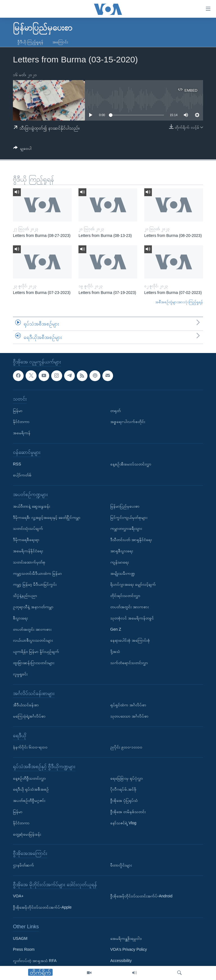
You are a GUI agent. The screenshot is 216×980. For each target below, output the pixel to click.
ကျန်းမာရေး (120, 562)
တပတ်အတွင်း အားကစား (32, 629)
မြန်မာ (18, 411)
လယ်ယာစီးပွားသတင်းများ (33, 640)
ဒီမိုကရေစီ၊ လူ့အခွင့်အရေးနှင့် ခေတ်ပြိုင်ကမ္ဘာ (47, 517)
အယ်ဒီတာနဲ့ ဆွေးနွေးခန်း (31, 506)
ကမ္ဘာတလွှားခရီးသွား (126, 529)
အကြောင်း (60, 42)
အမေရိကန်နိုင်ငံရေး (28, 551)
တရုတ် (115, 411)
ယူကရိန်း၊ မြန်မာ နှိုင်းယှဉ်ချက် (36, 651)
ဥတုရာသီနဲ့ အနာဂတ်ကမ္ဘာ (33, 607)
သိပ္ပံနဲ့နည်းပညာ (25, 596)
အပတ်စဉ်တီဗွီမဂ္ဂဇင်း (29, 801)
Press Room (24, 950)
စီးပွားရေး (20, 618)
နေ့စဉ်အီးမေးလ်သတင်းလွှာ (131, 464)
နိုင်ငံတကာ (21, 422)
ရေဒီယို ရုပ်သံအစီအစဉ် (31, 789)
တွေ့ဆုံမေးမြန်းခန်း (27, 834)
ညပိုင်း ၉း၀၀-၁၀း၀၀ (126, 747)
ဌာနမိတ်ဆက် (23, 865)
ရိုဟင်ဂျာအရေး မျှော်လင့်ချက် (133, 585)
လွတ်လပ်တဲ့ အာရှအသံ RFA (35, 961)
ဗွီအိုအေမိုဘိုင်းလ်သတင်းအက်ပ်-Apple (42, 907)
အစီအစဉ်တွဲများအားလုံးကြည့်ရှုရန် (179, 302)
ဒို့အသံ (115, 651)
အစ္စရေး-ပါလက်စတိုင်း (128, 422)
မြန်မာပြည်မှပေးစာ (125, 506)
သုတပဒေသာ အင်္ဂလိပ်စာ (129, 716)
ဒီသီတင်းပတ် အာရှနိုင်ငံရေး (131, 540)
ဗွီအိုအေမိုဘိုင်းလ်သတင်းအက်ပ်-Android (141, 896)
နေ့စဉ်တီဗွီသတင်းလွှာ (29, 778)
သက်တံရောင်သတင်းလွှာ (129, 663)
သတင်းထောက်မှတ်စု (29, 562)
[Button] (22, 149)
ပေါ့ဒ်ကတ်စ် (22, 475)
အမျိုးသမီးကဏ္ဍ (123, 573)
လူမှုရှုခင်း (20, 674)
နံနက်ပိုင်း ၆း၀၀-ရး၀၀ (30, 747)
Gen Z (116, 629)
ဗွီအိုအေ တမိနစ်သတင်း (128, 812)
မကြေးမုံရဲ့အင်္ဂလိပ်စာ (29, 716)
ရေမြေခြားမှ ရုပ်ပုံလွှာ (127, 778)
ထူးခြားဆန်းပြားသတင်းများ (34, 663)
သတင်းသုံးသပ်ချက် (28, 529)
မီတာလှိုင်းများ (121, 865)
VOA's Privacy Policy (129, 950)
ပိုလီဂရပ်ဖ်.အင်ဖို (123, 789)
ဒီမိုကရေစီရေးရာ (26, 540)
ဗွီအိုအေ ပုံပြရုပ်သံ (124, 801)
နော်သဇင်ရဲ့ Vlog (123, 823)
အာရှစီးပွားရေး (122, 551)
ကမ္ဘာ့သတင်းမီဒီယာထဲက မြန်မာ (37, 573)
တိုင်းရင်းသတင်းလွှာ (125, 596)
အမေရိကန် (22, 433)
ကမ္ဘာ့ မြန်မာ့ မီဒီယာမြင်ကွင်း (35, 585)
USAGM (20, 938)
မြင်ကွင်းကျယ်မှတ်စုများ (129, 517)
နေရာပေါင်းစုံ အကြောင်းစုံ (130, 640)
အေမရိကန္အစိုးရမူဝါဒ (126, 938)
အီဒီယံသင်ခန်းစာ (26, 705)
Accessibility (121, 961)
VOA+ (18, 896)
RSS (17, 464)
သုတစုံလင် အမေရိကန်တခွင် (132, 618)
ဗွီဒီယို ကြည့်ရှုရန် (30, 42)
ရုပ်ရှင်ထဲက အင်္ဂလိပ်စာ (128, 705)
